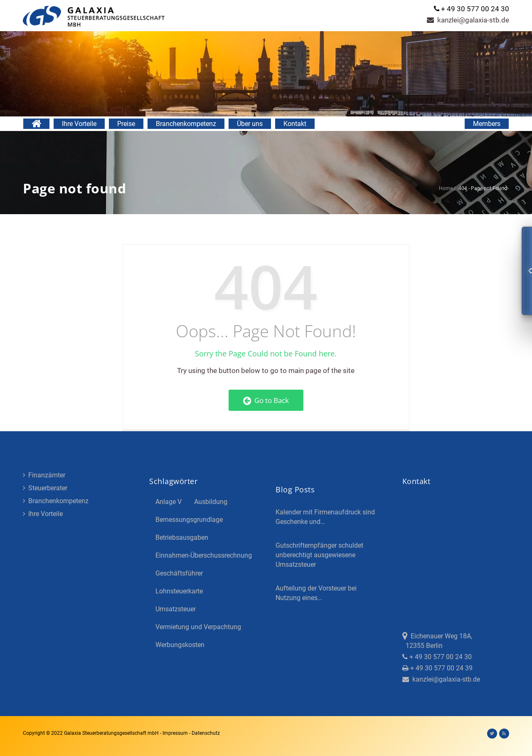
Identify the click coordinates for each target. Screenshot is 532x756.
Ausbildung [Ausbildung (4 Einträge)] (211, 502)
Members (487, 124)
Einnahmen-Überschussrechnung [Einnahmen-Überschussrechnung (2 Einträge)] (204, 555)
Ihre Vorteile (79, 124)
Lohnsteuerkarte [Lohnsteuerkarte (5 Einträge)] (179, 591)
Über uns (250, 124)
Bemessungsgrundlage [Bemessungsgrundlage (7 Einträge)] (189, 520)
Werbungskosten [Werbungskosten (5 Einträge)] (180, 645)
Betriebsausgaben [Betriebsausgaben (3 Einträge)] (182, 537)
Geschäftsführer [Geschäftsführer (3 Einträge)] (179, 573)
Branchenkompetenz (186, 124)
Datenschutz (206, 733)
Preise (126, 124)
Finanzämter (44, 475)
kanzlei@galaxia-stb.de (468, 20)
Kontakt (295, 124)
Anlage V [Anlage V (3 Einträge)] (169, 502)
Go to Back (266, 400)
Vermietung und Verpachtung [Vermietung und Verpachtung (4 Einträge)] (198, 627)
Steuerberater (45, 488)
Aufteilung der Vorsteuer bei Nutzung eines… (316, 593)
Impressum (176, 733)
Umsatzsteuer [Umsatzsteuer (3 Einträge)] (176, 609)
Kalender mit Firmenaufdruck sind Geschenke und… (325, 517)
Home (446, 188)
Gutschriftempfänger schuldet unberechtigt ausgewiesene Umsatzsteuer (319, 555)
